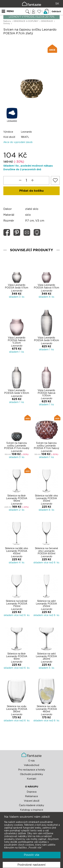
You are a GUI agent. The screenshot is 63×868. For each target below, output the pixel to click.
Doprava (32, 792)
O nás (32, 761)
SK (57, 4)
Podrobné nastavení (32, 865)
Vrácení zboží (32, 801)
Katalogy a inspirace (32, 810)
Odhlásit (56, 12)
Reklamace (32, 796)
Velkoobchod (32, 765)
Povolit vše (32, 855)
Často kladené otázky (32, 805)
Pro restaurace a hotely (32, 770)
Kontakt (32, 779)
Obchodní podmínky (32, 774)
